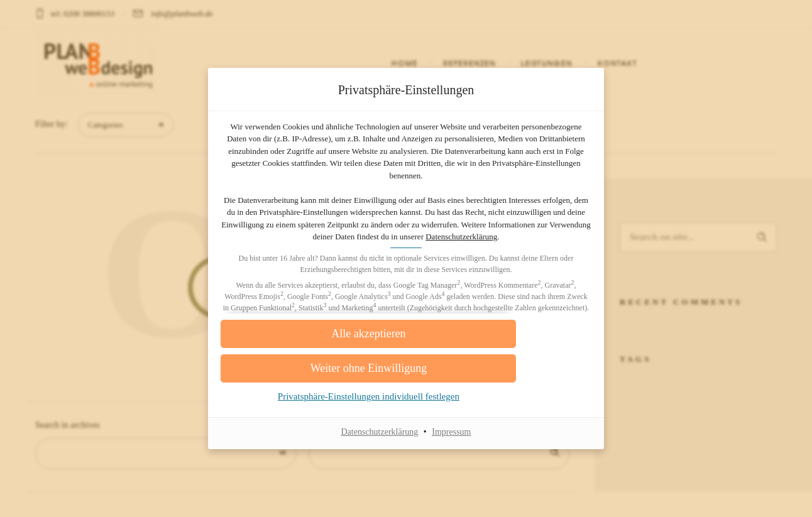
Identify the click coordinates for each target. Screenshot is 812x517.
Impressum (451, 449)
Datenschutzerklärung (439, 243)
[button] (406, 351)
